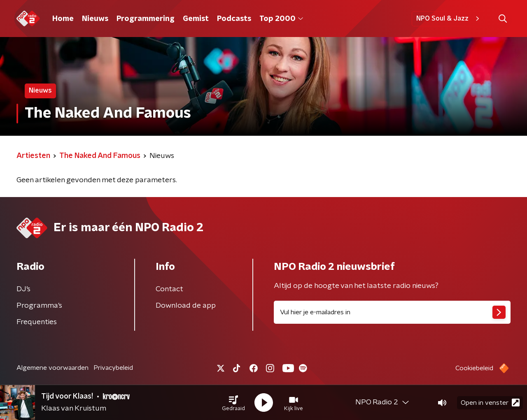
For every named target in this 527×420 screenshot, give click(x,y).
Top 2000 (281, 19)
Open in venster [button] (490, 403)
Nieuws (95, 19)
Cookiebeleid (474, 368)
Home (63, 19)
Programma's (39, 306)
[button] (233, 403)
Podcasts (234, 19)
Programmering (146, 19)
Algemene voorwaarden (52, 368)
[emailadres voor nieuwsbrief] (392, 312)
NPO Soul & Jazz (449, 19)
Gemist (196, 19)
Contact (169, 289)
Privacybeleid (113, 368)
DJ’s (23, 289)
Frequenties (37, 322)
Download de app (186, 306)
